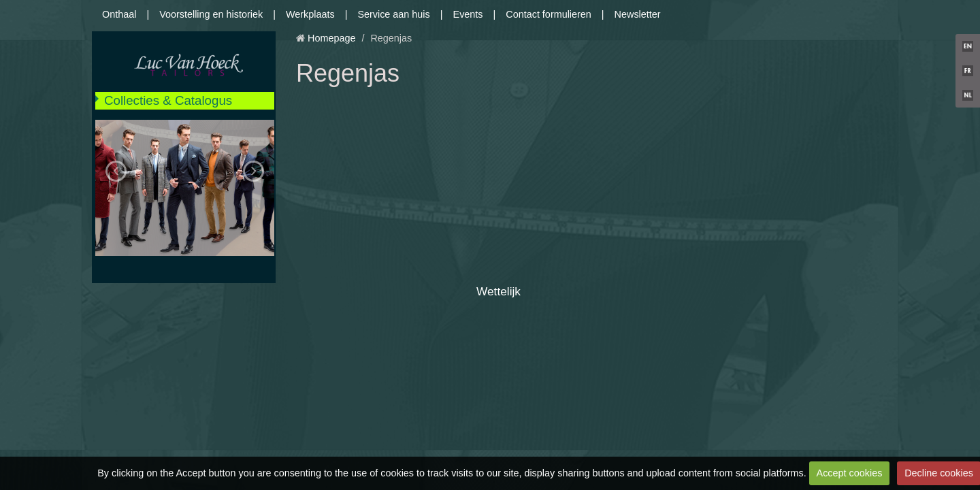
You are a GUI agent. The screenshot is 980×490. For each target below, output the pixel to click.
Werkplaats (310, 14)
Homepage (331, 38)
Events (468, 14)
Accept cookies (850, 473)
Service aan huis (393, 14)
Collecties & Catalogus (168, 100)
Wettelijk (499, 291)
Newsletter (638, 14)
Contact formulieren (549, 14)
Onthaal (119, 14)
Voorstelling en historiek (211, 14)
